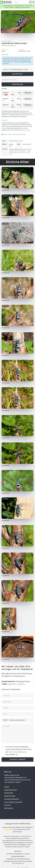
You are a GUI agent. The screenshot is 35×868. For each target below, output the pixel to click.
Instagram (8, 808)
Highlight (11, 149)
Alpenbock (5, 190)
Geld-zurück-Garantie (13, 802)
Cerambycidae (13, 151)
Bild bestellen (18, 74)
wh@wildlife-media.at (16, 684)
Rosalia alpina (7, 41)
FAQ (10, 134)
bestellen (28, 93)
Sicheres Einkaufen (19, 134)
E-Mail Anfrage (26, 130)
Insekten (11, 144)
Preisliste (4, 128)
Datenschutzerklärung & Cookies (18, 854)
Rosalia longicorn (22, 151)
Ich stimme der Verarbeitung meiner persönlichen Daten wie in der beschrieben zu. (19, 751)
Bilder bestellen (10, 790)
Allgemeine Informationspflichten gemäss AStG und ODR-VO (18, 862)
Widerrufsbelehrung (18, 856)
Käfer (10, 146)
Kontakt (4, 134)
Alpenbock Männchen (14, 43)
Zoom (30, 12)
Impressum (18, 851)
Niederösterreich (27, 144)
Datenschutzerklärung (17, 752)
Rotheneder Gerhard (10, 46)
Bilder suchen (10, 796)
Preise (7, 787)
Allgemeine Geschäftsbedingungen (18, 859)
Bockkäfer (29, 149)
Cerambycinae (22, 152)
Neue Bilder (9, 793)
